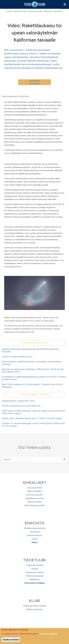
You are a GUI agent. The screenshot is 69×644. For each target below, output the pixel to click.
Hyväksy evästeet (11, 641)
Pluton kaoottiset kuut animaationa (21, 406)
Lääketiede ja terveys (34, 498)
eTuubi (35, 539)
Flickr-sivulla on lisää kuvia (41, 321)
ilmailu (39, 488)
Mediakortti (34, 579)
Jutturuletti (58, 11)
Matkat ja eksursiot (34, 609)
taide (42, 505)
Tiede (29, 491)
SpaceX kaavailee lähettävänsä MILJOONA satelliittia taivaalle (30, 350)
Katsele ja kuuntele (35, 11)
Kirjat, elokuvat (31, 505)
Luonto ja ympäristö (35, 495)
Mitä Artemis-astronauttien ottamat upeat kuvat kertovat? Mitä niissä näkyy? (33, 412)
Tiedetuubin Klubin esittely (35, 606)
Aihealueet (48, 11)
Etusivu (10, 11)
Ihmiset (31, 502)
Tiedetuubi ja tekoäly (34, 572)
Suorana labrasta (35, 535)
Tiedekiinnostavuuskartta (35, 528)
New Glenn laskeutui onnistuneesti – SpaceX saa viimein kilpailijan (32, 386)
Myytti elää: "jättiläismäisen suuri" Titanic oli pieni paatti (32, 418)
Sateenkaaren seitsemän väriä (18, 401)
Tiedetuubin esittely (35, 565)
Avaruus (30, 488)
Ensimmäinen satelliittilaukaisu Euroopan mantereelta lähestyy (31, 363)
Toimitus (34, 569)
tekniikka (38, 491)
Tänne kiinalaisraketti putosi (17, 357)
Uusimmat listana (20, 11)
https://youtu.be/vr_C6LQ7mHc (15, 96)
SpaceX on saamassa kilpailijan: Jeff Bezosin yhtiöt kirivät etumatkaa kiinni (33, 371)
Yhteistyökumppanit (35, 576)
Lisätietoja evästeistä (48, 635)
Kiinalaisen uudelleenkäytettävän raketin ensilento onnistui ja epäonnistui (34, 378)
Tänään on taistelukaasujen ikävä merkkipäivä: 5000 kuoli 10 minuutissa (33, 425)
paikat (39, 502)
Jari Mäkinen (34, 81)
